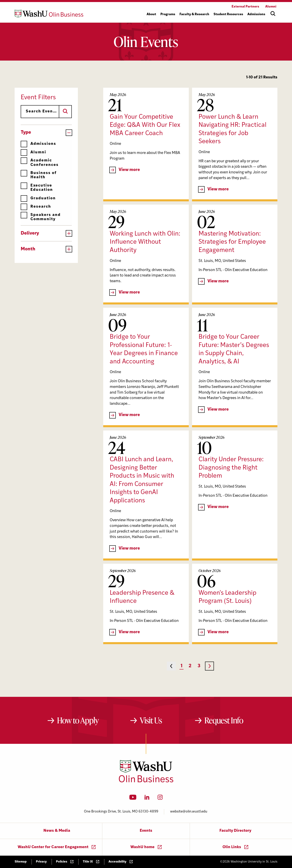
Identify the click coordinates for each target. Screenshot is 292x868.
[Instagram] (160, 799)
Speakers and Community (41, 217)
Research (36, 207)
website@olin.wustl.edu (189, 812)
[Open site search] (273, 14)
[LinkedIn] (147, 799)
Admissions (38, 144)
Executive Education (37, 188)
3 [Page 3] (199, 666)
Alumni (33, 152)
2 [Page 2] (190, 666)
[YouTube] (133, 799)
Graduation (38, 198)
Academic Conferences (40, 163)
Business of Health (39, 175)
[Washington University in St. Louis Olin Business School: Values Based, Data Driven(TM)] (146, 782)
